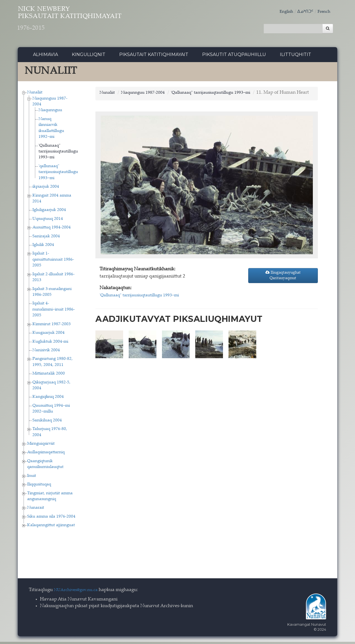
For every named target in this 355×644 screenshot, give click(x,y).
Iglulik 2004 (43, 247)
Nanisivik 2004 (46, 352)
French (323, 12)
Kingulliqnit (89, 57)
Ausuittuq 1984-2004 (52, 230)
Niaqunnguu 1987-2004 (148, 95)
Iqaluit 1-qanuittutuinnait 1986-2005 (53, 262)
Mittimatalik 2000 (49, 376)
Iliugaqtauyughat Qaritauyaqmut (283, 284)
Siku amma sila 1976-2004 (51, 519)
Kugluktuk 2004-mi (50, 344)
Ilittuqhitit (296, 57)
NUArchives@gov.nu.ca (79, 592)
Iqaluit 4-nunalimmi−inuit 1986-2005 (54, 312)
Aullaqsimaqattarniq (46, 455)
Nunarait (36, 510)
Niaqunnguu (50, 113)
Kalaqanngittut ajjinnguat (51, 528)
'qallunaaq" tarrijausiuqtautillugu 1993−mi (58, 174)
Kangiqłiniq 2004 (48, 399)
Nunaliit (35, 95)
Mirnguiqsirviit (41, 446)
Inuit (32, 478)
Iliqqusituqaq (39, 487)
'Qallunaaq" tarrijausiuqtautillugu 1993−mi (58, 154)
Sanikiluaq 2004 (47, 423)
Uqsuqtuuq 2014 (48, 221)
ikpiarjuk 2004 (46, 189)
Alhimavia (45, 57)
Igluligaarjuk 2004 (49, 212)
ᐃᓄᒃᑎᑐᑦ (303, 12)
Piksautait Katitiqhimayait (154, 57)
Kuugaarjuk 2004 (49, 335)
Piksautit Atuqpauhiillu (234, 57)
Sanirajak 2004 (46, 239)
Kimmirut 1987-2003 (52, 326)
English (282, 12)
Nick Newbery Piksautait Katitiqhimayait (93, 22)
